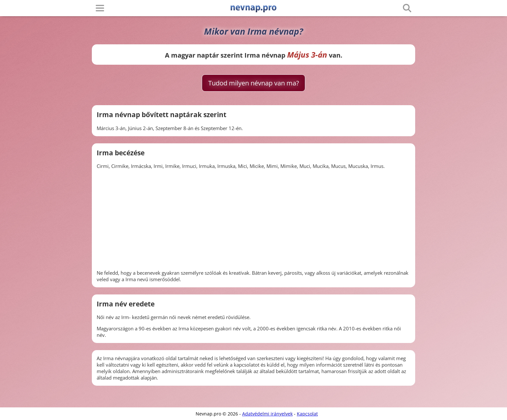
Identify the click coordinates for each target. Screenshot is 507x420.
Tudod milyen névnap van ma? (254, 83)
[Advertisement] (253, 219)
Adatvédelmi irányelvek (267, 414)
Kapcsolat (307, 414)
